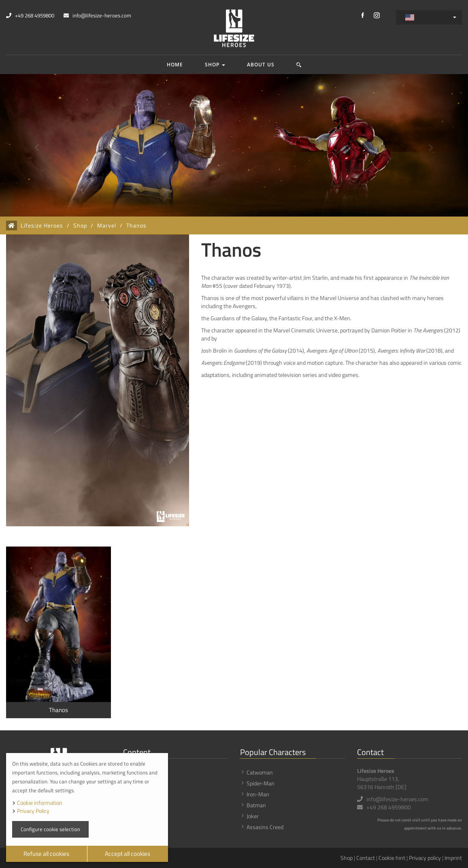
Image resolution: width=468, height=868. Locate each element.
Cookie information (40, 803)
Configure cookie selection (50, 829)
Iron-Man (258, 794)
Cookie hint (392, 858)
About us (261, 65)
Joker (253, 816)
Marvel (107, 226)
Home (175, 65)
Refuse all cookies (46, 854)
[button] (299, 65)
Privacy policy (425, 858)
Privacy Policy (33, 811)
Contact (366, 858)
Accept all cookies (128, 854)
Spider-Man (261, 783)
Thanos (136, 226)
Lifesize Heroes (42, 226)
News (136, 783)
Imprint (453, 858)
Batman (256, 805)
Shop (215, 65)
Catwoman (260, 772)
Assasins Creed (265, 827)
